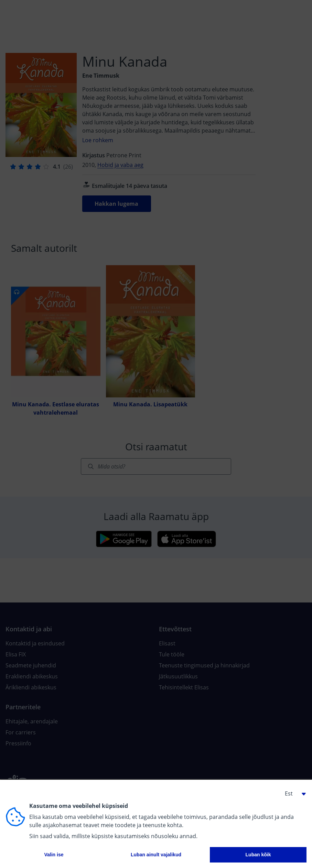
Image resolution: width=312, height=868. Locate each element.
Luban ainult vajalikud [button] (156, 855)
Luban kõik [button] (258, 855)
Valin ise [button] (54, 855)
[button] (293, 793)
